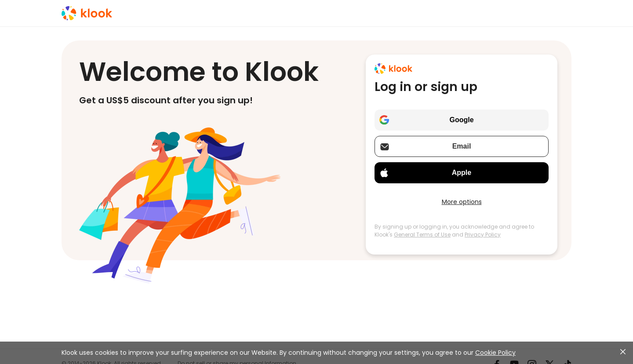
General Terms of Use (422, 235)
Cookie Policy (495, 353)
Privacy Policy (483, 235)
